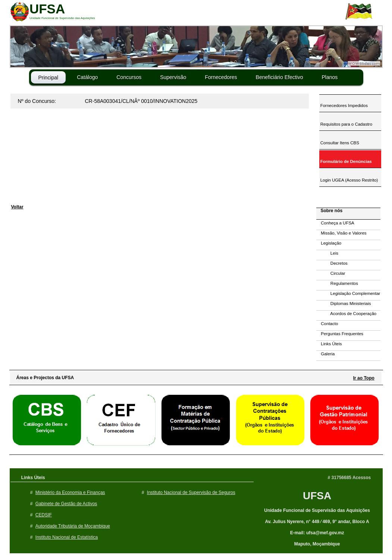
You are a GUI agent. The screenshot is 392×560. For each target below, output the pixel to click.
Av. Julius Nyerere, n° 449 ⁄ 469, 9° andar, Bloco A (317, 522)
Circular (331, 273)
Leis (327, 253)
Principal (48, 78)
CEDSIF (44, 515)
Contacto (327, 324)
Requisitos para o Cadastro (346, 124)
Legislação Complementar (348, 293)
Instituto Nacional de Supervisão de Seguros (191, 493)
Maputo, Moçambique (317, 544)
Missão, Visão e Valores (341, 233)
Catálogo (87, 77)
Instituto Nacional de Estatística (67, 537)
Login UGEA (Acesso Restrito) (349, 180)
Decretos (332, 263)
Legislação (329, 243)
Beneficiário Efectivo (280, 77)
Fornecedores (221, 77)
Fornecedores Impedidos (344, 106)
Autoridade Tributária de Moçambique (73, 526)
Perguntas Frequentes (340, 334)
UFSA (317, 496)
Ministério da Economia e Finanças (70, 493)
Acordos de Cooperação (346, 314)
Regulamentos (337, 283)
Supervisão (173, 77)
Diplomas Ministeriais (344, 303)
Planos (330, 77)
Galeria (326, 354)
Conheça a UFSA (335, 223)
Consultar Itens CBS (339, 143)
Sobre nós (330, 211)
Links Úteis (329, 344)
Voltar (17, 207)
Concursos (129, 77)
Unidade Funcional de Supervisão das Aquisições (317, 510)
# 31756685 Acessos (349, 478)
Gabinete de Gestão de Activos (66, 504)
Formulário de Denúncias (346, 161)
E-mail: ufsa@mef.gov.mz (317, 533)
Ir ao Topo (364, 378)
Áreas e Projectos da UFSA (43, 378)
